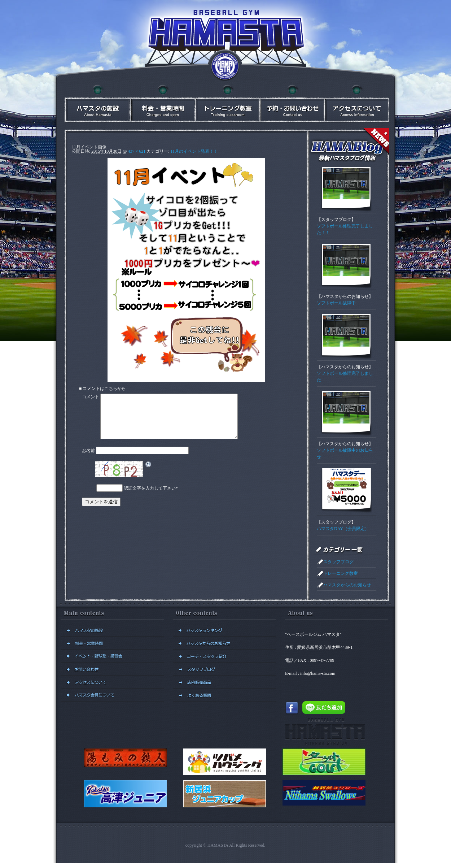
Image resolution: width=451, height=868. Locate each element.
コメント (91, 397)
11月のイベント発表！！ (194, 151)
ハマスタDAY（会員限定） (343, 529)
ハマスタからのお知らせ (345, 296)
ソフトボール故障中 (336, 303)
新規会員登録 (112, 695)
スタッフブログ (336, 220)
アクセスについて (357, 103)
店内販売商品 (224, 682)
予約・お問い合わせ (292, 103)
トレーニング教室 (341, 573)
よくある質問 (224, 695)
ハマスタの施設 (97, 103)
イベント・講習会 (227, 103)
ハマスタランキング (224, 630)
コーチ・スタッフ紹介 (224, 656)
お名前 (88, 459)
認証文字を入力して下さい (150, 497)
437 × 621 (137, 151)
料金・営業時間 (162, 103)
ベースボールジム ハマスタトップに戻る (225, 67)
